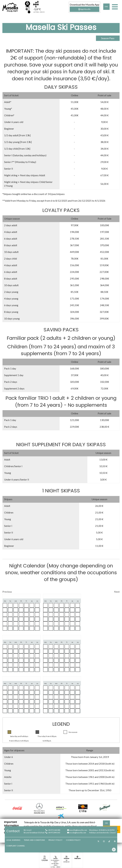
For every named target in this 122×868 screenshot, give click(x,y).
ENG (106, 7)
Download (66, 862)
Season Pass (108, 38)
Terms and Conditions (34, 840)
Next (117, 592)
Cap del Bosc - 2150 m (55, 864)
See (67, 860)
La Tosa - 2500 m (55, 867)
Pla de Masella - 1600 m (56, 861)
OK (106, 823)
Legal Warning (13, 840)
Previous (7, 592)
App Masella (84, 9)
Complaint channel (16, 846)
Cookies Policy (73, 840)
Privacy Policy (55, 840)
